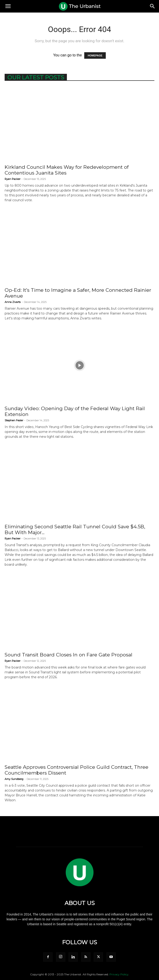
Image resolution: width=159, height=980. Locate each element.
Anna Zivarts (13, 302)
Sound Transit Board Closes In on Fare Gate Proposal (69, 655)
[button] (8, 6)
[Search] (153, 6)
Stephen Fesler (14, 420)
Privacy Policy (119, 974)
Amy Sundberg (14, 779)
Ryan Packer (12, 179)
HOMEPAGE (95, 55)
